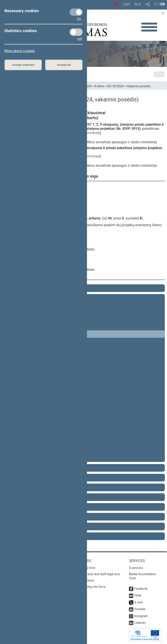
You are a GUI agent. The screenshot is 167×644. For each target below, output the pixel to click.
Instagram (141, 616)
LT (156, 4)
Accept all (64, 65)
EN (163, 4)
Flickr (138, 595)
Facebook (141, 589)
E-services (136, 568)
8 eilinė (99, 86)
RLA (138, 4)
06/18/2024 (115, 86)
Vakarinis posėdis (139, 86)
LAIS (127, 4)
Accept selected (23, 65)
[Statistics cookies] (76, 32)
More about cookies (20, 51)
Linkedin (140, 623)
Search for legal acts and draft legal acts (93, 574)
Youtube (140, 609)
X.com (139, 602)
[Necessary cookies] (76, 12)
